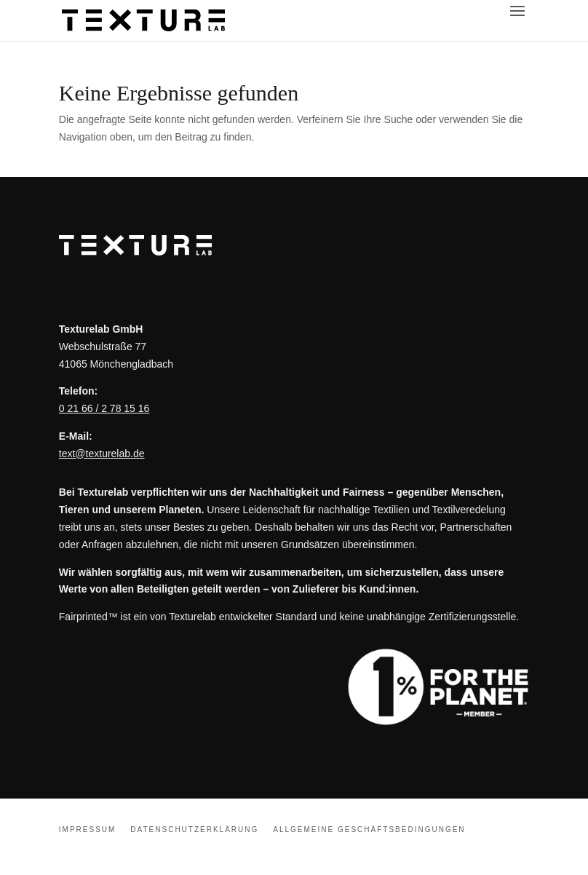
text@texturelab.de (102, 454)
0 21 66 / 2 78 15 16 (104, 408)
